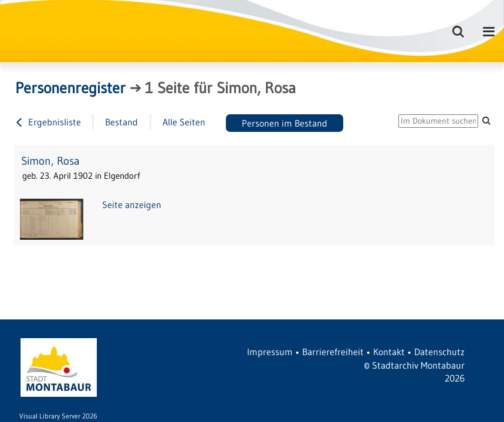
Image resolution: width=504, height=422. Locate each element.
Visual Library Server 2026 (58, 416)
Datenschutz (439, 352)
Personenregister (70, 88)
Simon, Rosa (50, 161)
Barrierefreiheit (333, 352)
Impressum (270, 352)
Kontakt (389, 352)
